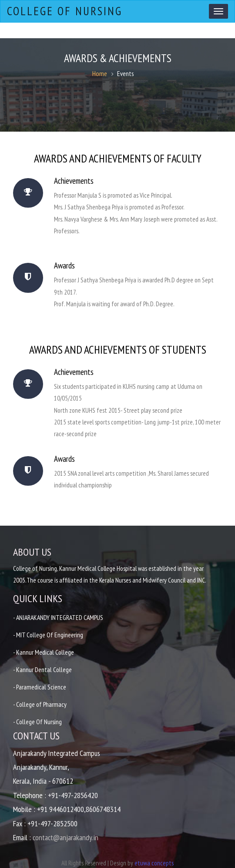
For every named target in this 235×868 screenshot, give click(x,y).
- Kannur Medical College (44, 652)
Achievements (78, 181)
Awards (69, 265)
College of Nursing (64, 11)
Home (100, 73)
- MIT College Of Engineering (48, 635)
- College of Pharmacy (41, 704)
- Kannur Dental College (43, 669)
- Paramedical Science (40, 687)
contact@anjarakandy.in (65, 837)
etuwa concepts (154, 863)
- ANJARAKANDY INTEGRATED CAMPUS (60, 617)
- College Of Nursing (38, 722)
